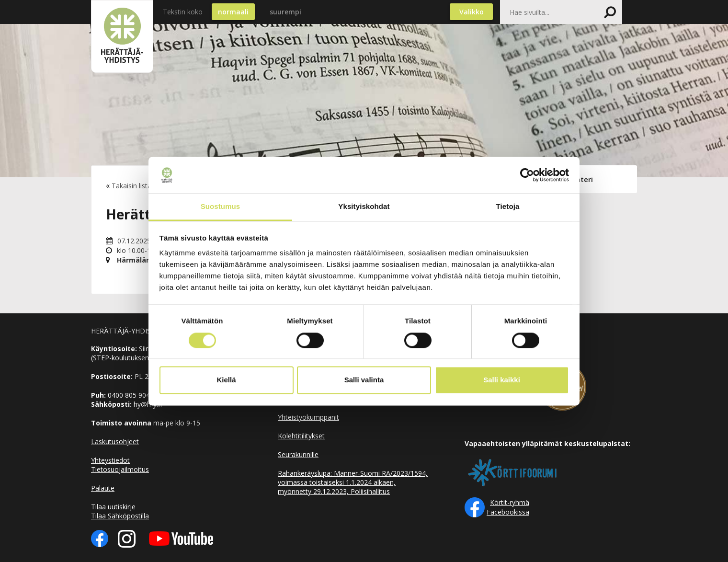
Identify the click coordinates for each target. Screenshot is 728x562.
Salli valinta (364, 380)
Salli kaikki (502, 380)
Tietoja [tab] (508, 207)
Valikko (472, 12)
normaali (233, 12)
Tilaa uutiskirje (113, 507)
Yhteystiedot (110, 460)
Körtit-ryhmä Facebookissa (508, 507)
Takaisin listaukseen (142, 186)
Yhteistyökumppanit (308, 417)
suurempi (285, 12)
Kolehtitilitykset (301, 436)
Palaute (103, 488)
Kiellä (226, 380)
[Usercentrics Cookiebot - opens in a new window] (527, 175)
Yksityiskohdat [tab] (364, 207)
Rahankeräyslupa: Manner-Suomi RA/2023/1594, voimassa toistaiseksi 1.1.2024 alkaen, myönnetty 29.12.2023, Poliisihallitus (353, 482)
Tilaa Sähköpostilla (120, 516)
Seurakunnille (298, 454)
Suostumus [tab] (221, 207)
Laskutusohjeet (115, 442)
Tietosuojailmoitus (120, 469)
